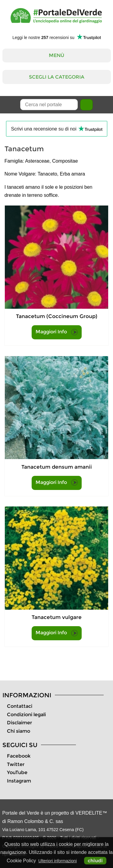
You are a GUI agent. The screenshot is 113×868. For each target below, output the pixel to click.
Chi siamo (19, 731)
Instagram (19, 781)
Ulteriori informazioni (58, 861)
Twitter (16, 764)
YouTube (17, 772)
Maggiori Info (57, 332)
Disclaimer (19, 723)
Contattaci (20, 706)
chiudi (95, 861)
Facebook (19, 756)
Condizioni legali (26, 715)
